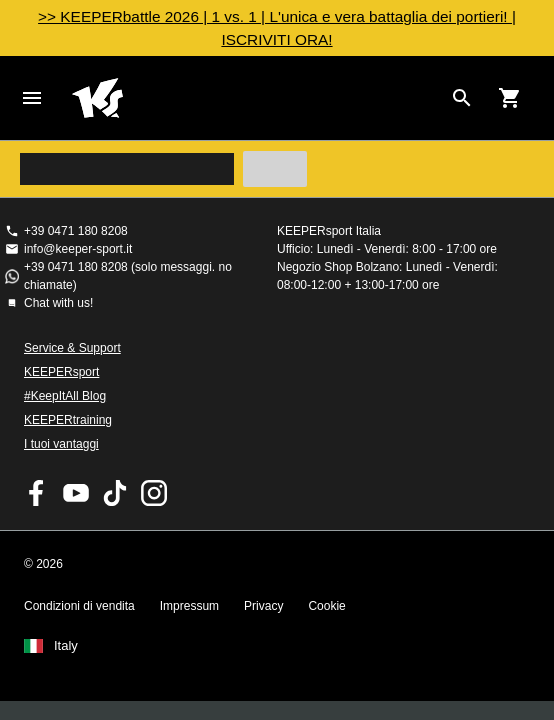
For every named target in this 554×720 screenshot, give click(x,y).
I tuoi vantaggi (61, 444)
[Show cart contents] (510, 98)
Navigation (32, 98)
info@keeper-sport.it (78, 249)
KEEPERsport (61, 372)
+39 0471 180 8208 (76, 231)
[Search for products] (462, 98)
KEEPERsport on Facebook (37, 493)
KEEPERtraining (68, 420)
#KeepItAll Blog (65, 396)
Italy (66, 646)
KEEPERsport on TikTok (115, 493)
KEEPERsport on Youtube (76, 493)
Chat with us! (58, 303)
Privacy (263, 606)
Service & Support (72, 348)
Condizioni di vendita (79, 606)
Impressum (189, 606)
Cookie (326, 606)
